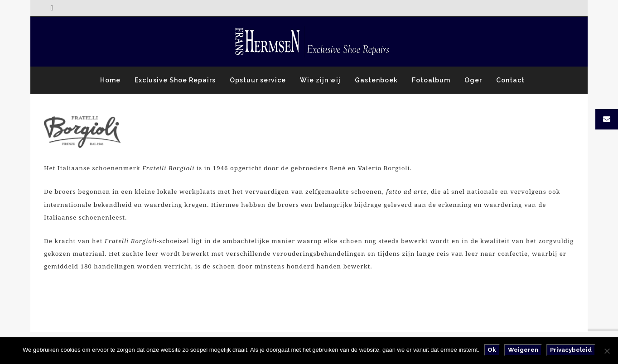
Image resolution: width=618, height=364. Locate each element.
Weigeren (523, 350)
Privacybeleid (571, 350)
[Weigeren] (607, 351)
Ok (492, 350)
